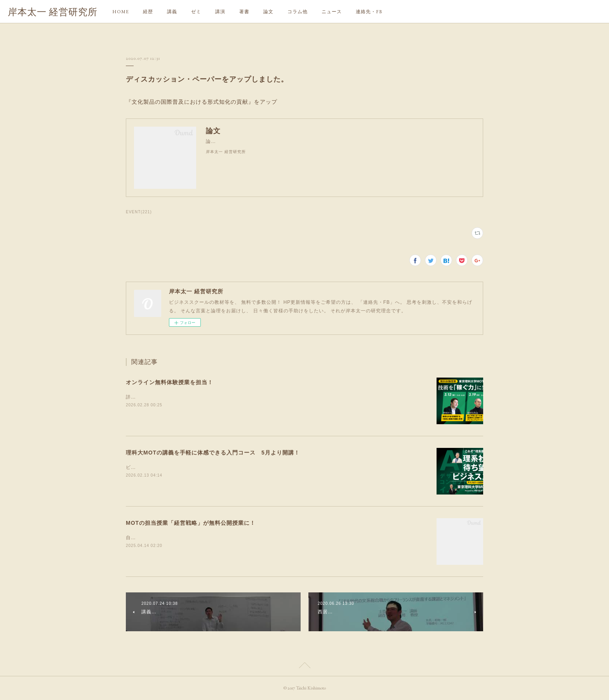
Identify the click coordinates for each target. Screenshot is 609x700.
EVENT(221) (139, 212)
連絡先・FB (369, 12)
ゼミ (196, 12)
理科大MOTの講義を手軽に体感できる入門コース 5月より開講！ (213, 453)
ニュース (332, 12)
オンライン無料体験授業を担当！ (170, 382)
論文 (268, 12)
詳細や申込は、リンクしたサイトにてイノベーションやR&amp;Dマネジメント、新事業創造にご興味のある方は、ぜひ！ (264, 397)
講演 (220, 12)
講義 (172, 12)
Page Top (304, 667)
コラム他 (298, 12)
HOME (121, 12)
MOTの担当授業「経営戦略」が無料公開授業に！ (191, 523)
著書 (244, 12)
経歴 (148, 12)
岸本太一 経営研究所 (53, 12)
